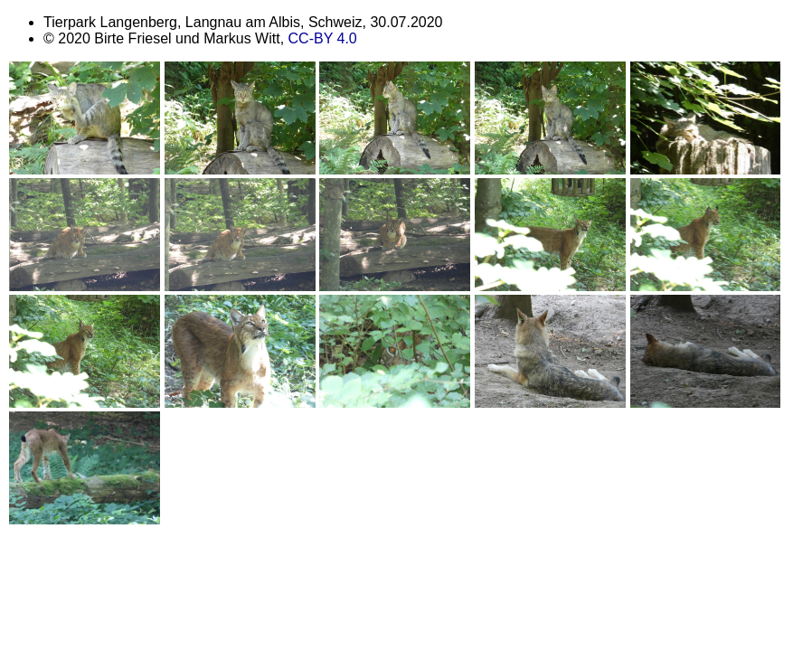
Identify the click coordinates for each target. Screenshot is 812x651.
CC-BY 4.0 (323, 38)
